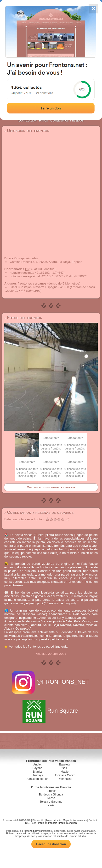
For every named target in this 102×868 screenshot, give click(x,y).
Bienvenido (38, 820)
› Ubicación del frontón (27, 131)
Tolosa (51, 798)
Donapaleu (65, 779)
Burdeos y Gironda (51, 795)
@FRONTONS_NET (51, 682)
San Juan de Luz (37, 779)
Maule (65, 772)
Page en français (48, 823)
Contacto (93, 820)
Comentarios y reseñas (67, 120)
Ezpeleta (65, 765)
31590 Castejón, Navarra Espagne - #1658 (39, 287)
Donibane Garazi (65, 775)
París (51, 805)
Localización (28, 120)
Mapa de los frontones (75, 820)
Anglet (37, 765)
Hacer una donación (51, 844)
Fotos (43, 120)
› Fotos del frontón (23, 318)
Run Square (51, 711)
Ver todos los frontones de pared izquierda (38, 646)
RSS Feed (31, 823)
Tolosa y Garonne (51, 802)
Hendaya (37, 775)
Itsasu (65, 768)
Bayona (37, 768)
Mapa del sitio (54, 820)
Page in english (68, 823)
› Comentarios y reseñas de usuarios (39, 512)
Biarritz (37, 772)
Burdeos (51, 791)
